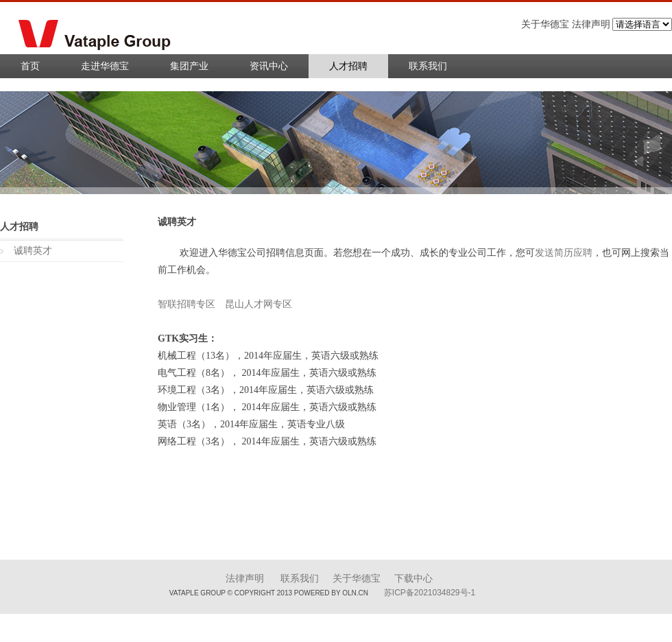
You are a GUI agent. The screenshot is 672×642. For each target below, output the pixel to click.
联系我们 (428, 66)
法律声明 (245, 579)
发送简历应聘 (564, 253)
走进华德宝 (105, 66)
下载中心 (413, 579)
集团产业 (189, 66)
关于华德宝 (357, 579)
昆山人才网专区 (259, 304)
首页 (30, 66)
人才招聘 (348, 66)
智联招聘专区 (187, 304)
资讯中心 (269, 66)
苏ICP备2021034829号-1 (430, 593)
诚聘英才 (33, 251)
